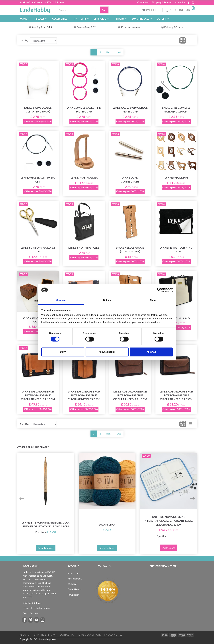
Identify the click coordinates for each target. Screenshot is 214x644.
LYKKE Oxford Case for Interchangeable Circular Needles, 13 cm (130, 395)
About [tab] (153, 300)
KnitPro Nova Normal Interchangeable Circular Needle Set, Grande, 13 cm (168, 521)
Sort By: (25, 40)
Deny (63, 352)
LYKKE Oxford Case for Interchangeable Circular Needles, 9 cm (176, 395)
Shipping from (39, 27)
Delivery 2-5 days (173, 27)
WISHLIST (151, 10)
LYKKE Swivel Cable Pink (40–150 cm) (84, 110)
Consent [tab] (61, 300)
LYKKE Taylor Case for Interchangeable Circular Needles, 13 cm (38, 395)
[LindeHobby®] (35, 9)
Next (109, 52)
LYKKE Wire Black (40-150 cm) (38, 179)
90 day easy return (130, 27)
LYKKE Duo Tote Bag (176, 318)
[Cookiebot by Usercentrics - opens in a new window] (159, 290)
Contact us (143, 2)
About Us (180, 2)
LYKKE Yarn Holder (84, 178)
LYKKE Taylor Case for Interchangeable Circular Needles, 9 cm (84, 395)
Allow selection (107, 352)
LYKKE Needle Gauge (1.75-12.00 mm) (130, 250)
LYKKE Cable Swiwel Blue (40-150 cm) (130, 110)
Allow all (151, 352)
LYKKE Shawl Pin (176, 178)
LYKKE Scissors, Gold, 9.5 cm (38, 250)
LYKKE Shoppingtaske (84, 248)
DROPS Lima (107, 525)
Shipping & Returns (162, 2)
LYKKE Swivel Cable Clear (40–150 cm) (38, 110)
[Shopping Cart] (180, 10)
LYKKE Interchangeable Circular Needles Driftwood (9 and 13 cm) (46, 524)
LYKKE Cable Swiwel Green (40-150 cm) (176, 110)
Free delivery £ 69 (86, 27)
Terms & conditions (89, 635)
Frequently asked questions (36, 608)
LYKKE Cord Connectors (130, 179)
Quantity (161, 536)
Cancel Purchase (31, 613)
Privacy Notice (113, 635)
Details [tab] (107, 300)
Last (119, 52)
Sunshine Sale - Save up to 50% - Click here (42, 2)
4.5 (50, 27)
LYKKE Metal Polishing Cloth (176, 250)
